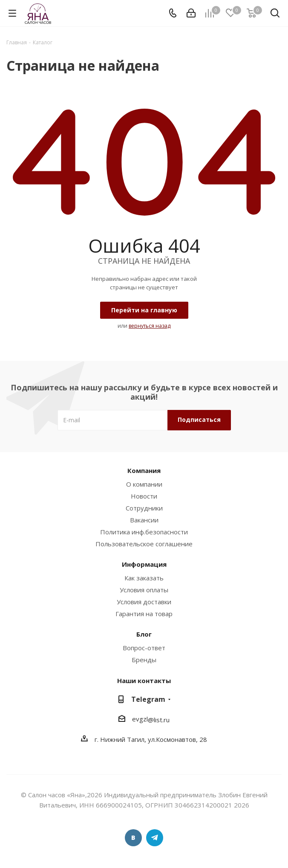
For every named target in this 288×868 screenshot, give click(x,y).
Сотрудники (144, 508)
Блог (144, 634)
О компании (144, 484)
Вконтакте (133, 838)
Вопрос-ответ (144, 648)
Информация (144, 564)
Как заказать (144, 578)
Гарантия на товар (144, 614)
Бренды (144, 660)
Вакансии (144, 520)
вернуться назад (150, 326)
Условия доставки (144, 602)
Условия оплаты (144, 590)
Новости (144, 496)
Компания (144, 470)
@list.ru (159, 720)
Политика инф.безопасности (144, 532)
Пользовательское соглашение (144, 544)
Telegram (148, 699)
